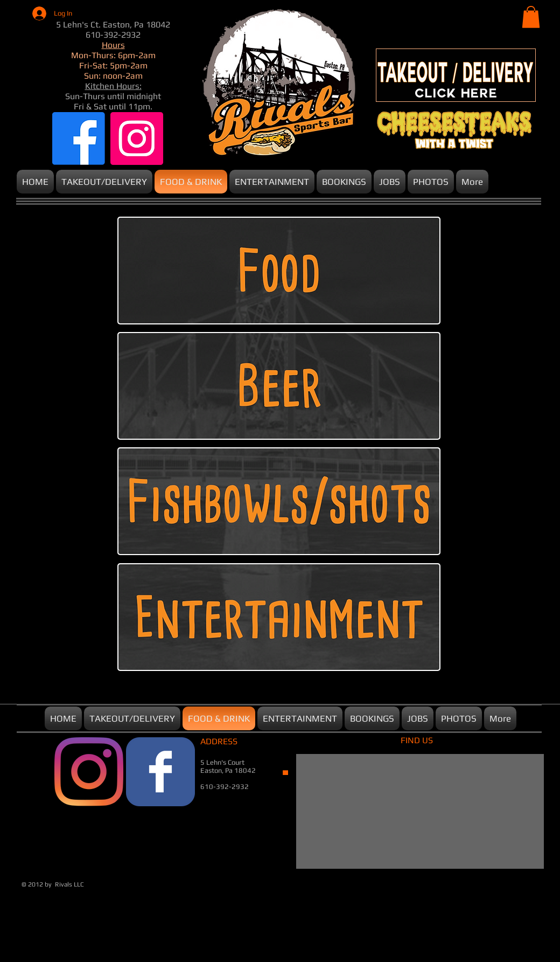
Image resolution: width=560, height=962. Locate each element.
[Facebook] (79, 139)
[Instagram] (137, 139)
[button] (531, 17)
